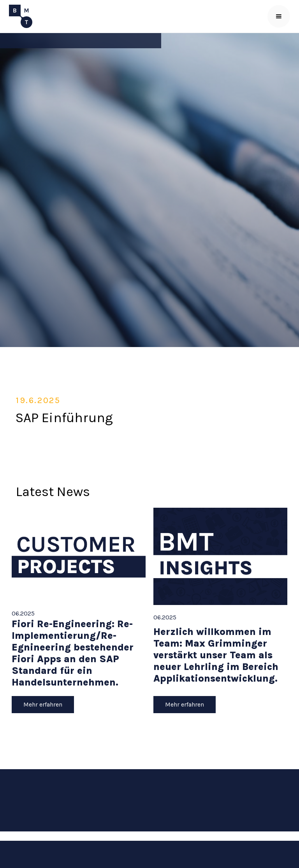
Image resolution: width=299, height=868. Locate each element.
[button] (279, 16)
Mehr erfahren (43, 704)
